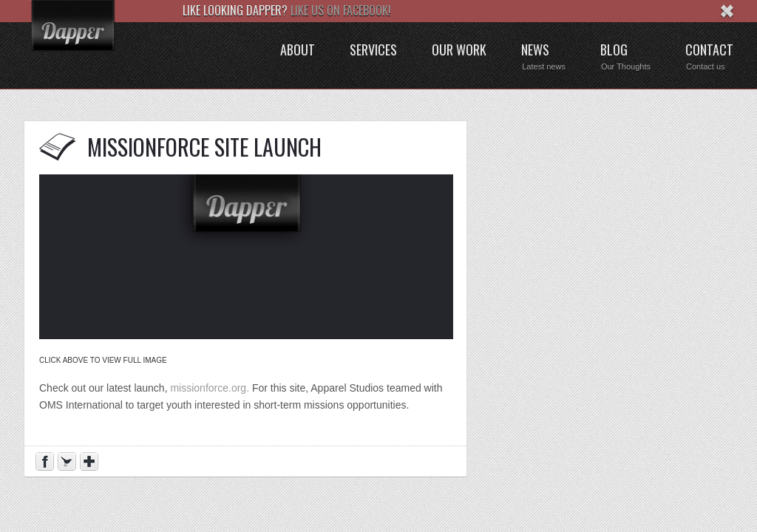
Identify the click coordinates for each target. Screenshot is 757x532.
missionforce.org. (210, 388)
